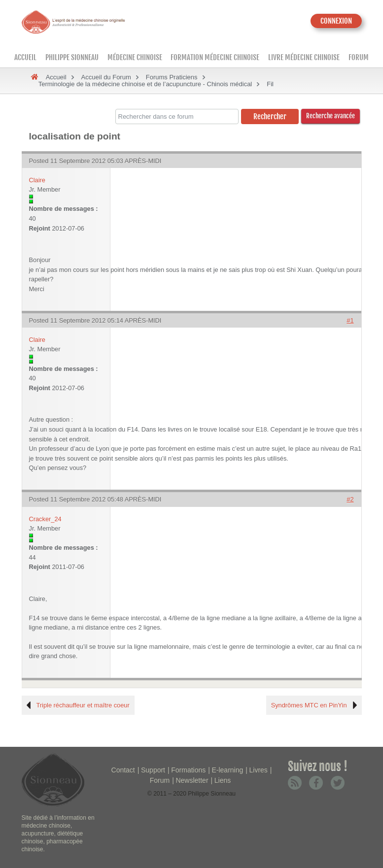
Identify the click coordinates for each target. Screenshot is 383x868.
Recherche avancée (331, 116)
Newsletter (192, 780)
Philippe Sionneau (72, 57)
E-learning (227, 770)
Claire (37, 180)
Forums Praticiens (172, 77)
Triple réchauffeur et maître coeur (83, 705)
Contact (123, 770)
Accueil (25, 57)
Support (153, 770)
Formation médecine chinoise (215, 57)
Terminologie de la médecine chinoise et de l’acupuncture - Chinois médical (145, 84)
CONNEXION (336, 21)
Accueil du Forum (106, 77)
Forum (359, 57)
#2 (350, 499)
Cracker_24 (45, 519)
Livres (258, 770)
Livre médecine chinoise (304, 57)
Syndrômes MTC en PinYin (309, 705)
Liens (223, 780)
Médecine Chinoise (135, 57)
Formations (188, 770)
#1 (350, 320)
